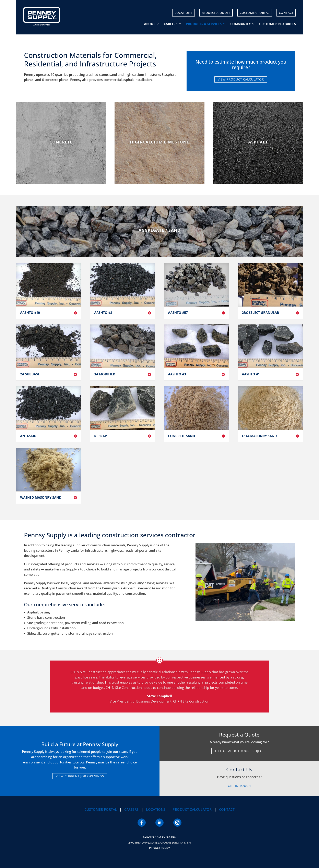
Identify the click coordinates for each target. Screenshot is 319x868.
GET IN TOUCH (239, 786)
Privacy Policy (159, 848)
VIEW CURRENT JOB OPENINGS (80, 776)
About (150, 24)
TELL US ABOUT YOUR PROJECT (239, 751)
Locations (184, 13)
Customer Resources (277, 24)
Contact (286, 13)
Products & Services (204, 24)
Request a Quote (216, 13)
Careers (171, 24)
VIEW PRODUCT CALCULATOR (241, 79)
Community (241, 24)
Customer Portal (255, 13)
